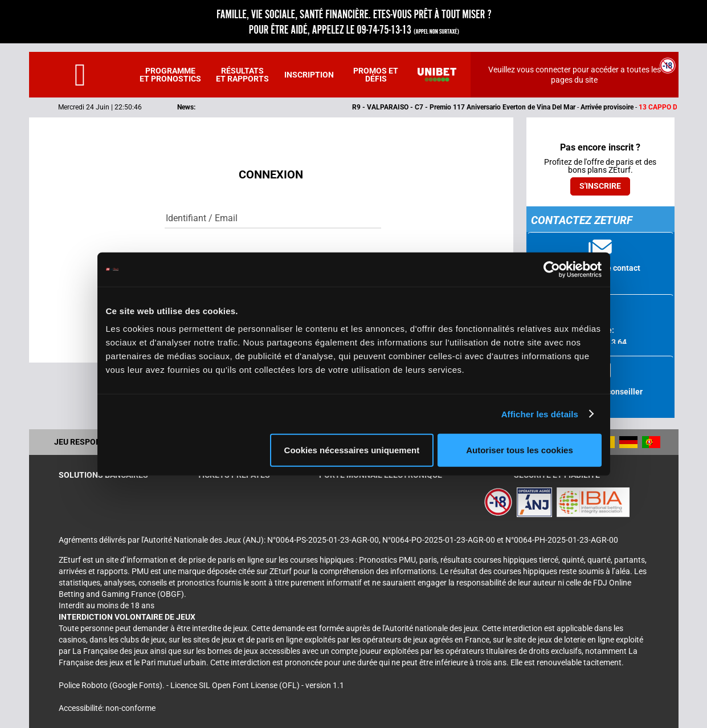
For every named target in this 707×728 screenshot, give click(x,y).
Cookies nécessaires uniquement (352, 450)
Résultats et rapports (242, 75)
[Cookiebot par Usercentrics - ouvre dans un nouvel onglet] (552, 269)
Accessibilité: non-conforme (107, 708)
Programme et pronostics (170, 75)
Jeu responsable (90, 442)
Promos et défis (376, 75)
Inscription (309, 75)
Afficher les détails (540, 414)
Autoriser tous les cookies (520, 450)
